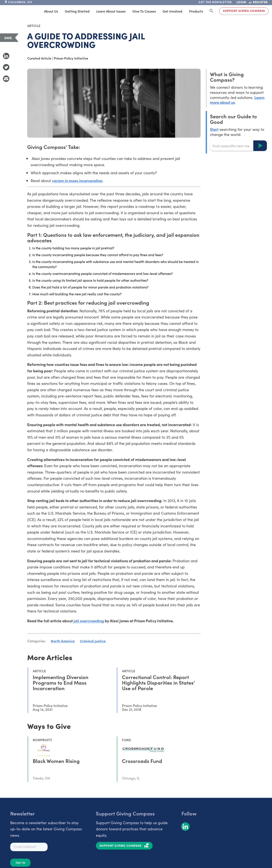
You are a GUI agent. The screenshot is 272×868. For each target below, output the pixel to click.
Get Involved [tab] (172, 11)
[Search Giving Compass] (211, 11)
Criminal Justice (93, 641)
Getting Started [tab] (77, 11)
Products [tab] (196, 11)
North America (63, 641)
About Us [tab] (51, 11)
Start (214, 129)
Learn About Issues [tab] (111, 11)
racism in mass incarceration (77, 181)
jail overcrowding (89, 621)
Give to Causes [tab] (144, 11)
